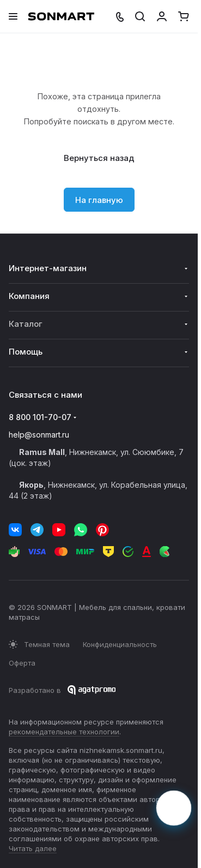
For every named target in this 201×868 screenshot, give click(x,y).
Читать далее (33, 848)
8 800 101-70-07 (40, 417)
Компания (29, 296)
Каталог (26, 324)
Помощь (26, 352)
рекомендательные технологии (64, 732)
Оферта (22, 663)
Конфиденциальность (120, 644)
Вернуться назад (99, 158)
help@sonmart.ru (39, 435)
